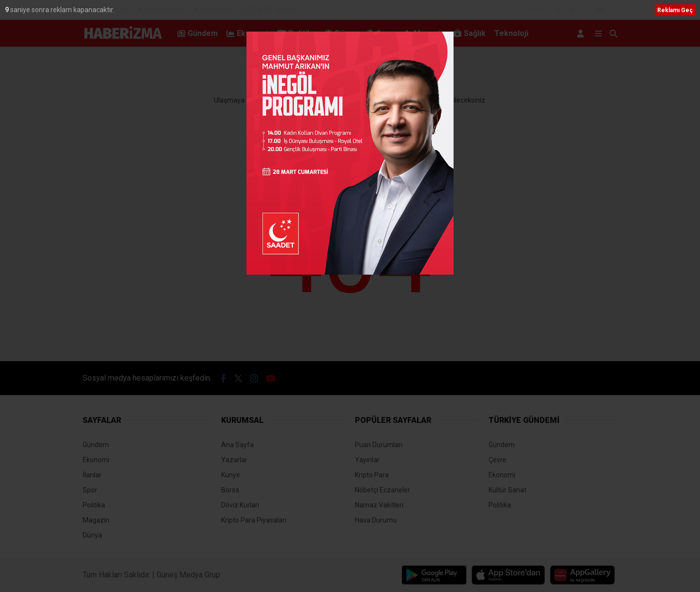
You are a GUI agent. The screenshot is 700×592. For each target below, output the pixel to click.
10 (9, 10)
